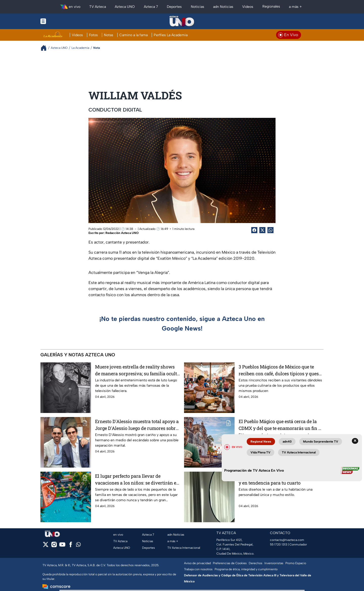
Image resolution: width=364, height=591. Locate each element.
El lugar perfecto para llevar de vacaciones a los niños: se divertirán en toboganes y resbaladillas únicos (137, 479)
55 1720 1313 (279, 544)
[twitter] (46, 546)
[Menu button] (61, 21)
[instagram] (54, 546)
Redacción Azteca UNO (122, 233)
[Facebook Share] (254, 230)
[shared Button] (270, 230)
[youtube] (62, 546)
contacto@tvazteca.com (287, 540)
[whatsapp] (78, 546)
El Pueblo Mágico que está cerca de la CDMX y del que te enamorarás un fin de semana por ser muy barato (281, 425)
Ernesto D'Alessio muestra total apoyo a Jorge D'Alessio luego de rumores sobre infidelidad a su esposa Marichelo (137, 425)
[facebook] (71, 546)
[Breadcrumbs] (46, 48)
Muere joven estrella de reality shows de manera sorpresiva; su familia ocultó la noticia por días (137, 370)
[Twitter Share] (262, 230)
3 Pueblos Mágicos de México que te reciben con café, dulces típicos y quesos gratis (281, 370)
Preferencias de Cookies (230, 563)
